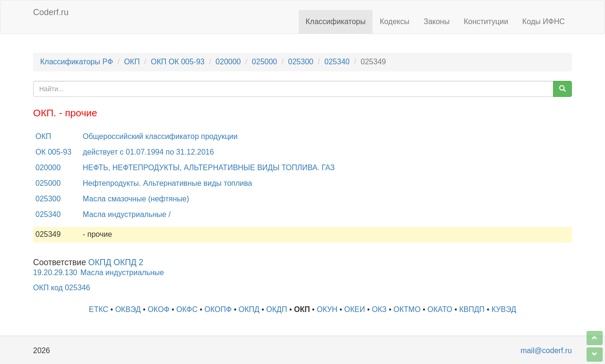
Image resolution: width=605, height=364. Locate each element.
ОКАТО (440, 309)
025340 (337, 62)
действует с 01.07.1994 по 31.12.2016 (148, 152)
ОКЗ (379, 309)
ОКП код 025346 (62, 288)
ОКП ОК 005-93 (178, 62)
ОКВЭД (128, 309)
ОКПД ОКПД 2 (116, 262)
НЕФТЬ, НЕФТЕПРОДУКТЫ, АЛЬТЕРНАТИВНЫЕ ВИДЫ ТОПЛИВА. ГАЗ (209, 168)
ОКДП (277, 309)
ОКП (132, 62)
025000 (264, 62)
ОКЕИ (354, 309)
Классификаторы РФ (77, 62)
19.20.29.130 (55, 273)
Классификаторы (336, 22)
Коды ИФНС (544, 22)
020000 (228, 62)
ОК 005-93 (53, 152)
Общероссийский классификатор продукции (160, 136)
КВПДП (472, 309)
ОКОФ (158, 309)
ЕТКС (99, 309)
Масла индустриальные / (127, 214)
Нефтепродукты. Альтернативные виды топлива (167, 183)
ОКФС (187, 309)
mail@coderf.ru (546, 351)
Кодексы (394, 22)
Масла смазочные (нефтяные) (136, 199)
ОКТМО (407, 309)
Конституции (486, 22)
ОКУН (327, 309)
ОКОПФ (218, 309)
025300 (301, 62)
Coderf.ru (51, 12)
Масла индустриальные (122, 273)
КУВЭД (504, 309)
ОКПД (249, 309)
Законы (436, 22)
